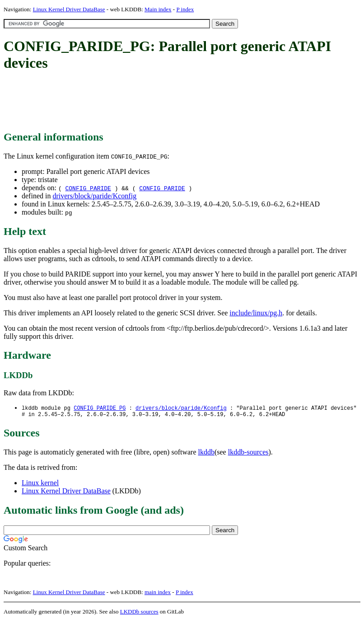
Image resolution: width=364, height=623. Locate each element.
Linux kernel (40, 485)
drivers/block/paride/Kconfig (94, 196)
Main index (158, 9)
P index (185, 9)
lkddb (206, 454)
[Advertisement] (168, 102)
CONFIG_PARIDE (88, 188)
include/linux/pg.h (256, 313)
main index (158, 594)
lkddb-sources (248, 454)
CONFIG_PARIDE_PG (100, 408)
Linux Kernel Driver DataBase (69, 9)
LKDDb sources (139, 613)
